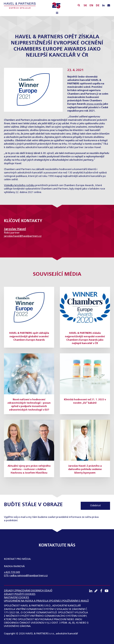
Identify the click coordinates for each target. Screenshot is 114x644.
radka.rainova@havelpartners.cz (29, 576)
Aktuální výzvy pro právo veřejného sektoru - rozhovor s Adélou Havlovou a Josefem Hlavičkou (29, 469)
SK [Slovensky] (85, 6)
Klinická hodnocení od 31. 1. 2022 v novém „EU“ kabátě (85, 401)
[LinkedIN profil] (103, 6)
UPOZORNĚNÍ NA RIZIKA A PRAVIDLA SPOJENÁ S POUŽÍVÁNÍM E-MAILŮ (46, 601)
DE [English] (98, 6)
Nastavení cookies (17, 598)
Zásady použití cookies (20, 594)
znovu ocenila (94, 104)
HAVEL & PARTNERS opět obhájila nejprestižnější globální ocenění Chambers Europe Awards (29, 337)
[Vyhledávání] (79, 5)
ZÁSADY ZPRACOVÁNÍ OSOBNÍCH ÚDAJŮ (28, 591)
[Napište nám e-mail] (109, 6)
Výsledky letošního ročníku (19, 185)
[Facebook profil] (102, 591)
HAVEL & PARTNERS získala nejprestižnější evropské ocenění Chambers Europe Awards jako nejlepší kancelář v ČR (85, 338)
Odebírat (95, 506)
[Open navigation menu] (57, 13)
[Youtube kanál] (107, 591)
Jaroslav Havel (15, 229)
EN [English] (91, 6)
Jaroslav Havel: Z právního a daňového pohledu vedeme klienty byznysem (85, 469)
